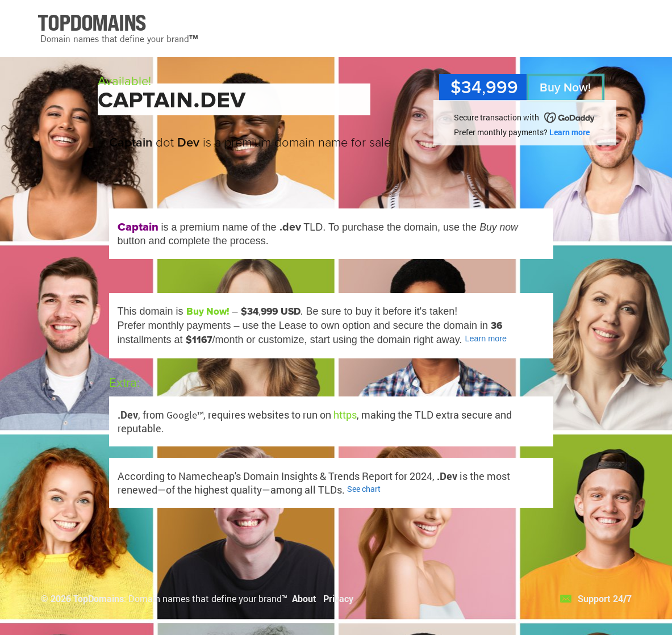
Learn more (569, 132)
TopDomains (99, 598)
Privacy (338, 598)
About (304, 598)
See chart (364, 489)
